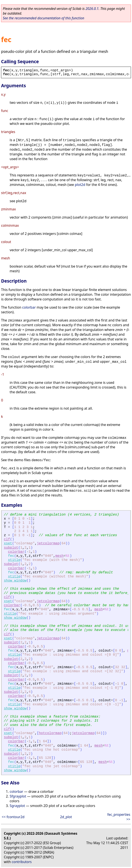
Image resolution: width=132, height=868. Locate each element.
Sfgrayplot (18, 796)
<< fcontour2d (13, 817)
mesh (59, 556)
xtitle (14, 560)
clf (7, 539)
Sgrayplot (17, 806)
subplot (11, 548)
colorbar (29, 307)
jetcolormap (48, 543)
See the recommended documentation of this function (43, 18)
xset (8, 543)
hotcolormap (50, 733)
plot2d (80, 185)
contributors (22, 862)
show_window (15, 581)
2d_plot (66, 817)
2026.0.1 (92, 9)
